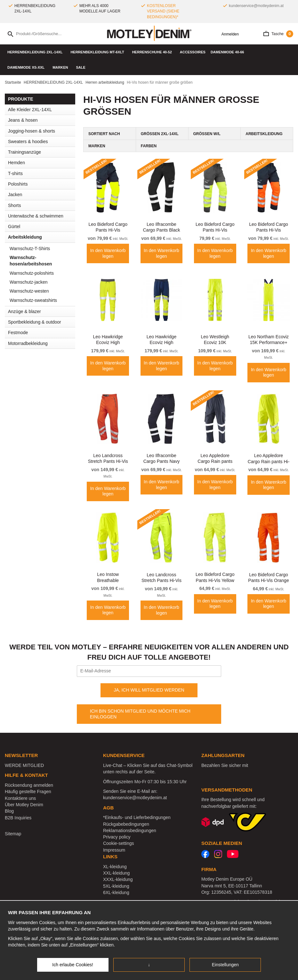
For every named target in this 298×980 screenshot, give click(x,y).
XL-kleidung (115, 867)
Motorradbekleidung (28, 343)
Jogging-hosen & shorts (32, 131)
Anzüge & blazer (24, 311)
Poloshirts (18, 184)
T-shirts (42, 173)
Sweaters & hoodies (28, 142)
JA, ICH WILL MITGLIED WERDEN (149, 690)
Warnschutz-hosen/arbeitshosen (31, 261)
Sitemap (13, 834)
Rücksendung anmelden (29, 785)
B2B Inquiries (18, 818)
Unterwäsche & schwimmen (42, 216)
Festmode (42, 333)
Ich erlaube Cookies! (73, 965)
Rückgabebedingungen (126, 824)
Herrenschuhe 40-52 (153, 52)
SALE (81, 67)
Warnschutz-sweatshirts (33, 300)
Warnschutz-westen (29, 291)
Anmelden (228, 34)
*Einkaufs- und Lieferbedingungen (137, 817)
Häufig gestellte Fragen (28, 792)
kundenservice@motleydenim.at (256, 6)
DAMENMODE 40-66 (229, 52)
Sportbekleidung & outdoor (42, 322)
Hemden (42, 163)
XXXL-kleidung (118, 879)
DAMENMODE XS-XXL (27, 67)
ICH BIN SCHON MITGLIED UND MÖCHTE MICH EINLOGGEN (140, 714)
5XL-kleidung (116, 886)
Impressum (114, 850)
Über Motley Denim (25, 805)
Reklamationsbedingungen (130, 831)
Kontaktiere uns (20, 798)
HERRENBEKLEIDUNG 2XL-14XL (36, 52)
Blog (9, 811)
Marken (62, 67)
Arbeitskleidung (42, 237)
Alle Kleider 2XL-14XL (30, 110)
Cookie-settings (119, 843)
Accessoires (193, 52)
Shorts (14, 205)
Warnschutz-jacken (29, 282)
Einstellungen (225, 965)
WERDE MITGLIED (24, 765)
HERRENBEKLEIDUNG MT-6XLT (99, 52)
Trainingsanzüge (24, 152)
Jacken (42, 195)
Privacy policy (117, 837)
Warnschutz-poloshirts (32, 273)
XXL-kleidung (116, 873)
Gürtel (14, 226)
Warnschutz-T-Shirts (30, 249)
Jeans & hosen (42, 120)
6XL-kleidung (116, 892)
